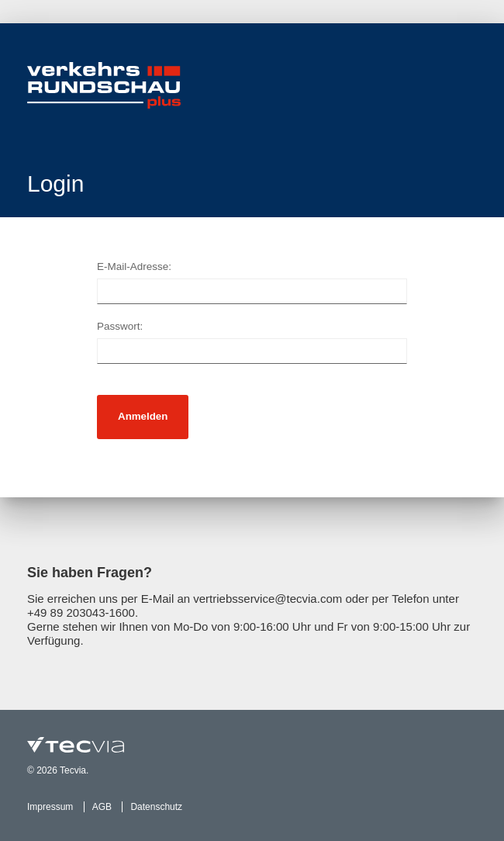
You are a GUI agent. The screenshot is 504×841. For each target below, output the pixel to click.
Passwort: (120, 326)
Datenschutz (156, 807)
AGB (102, 807)
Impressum (50, 807)
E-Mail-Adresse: (134, 266)
